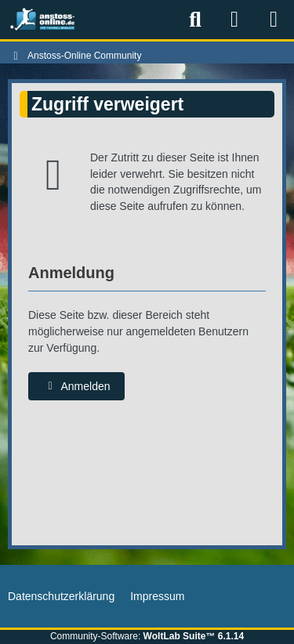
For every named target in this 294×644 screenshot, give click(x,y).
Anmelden (76, 386)
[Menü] (274, 20)
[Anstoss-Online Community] (43, 20)
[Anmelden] (234, 20)
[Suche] (195, 20)
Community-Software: (147, 636)
